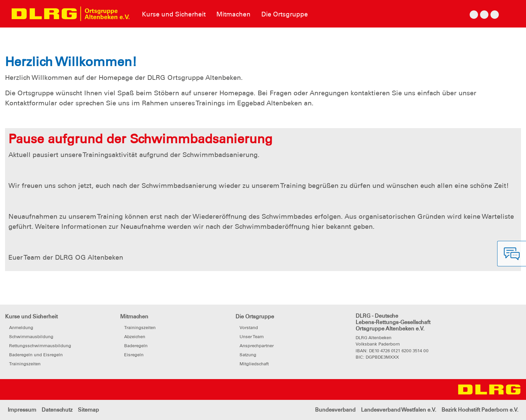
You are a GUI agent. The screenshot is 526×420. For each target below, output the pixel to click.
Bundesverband (335, 410)
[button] (39, 34)
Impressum (22, 410)
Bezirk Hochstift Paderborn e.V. (480, 410)
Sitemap (88, 410)
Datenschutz (57, 410)
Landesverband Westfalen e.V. (399, 410)
